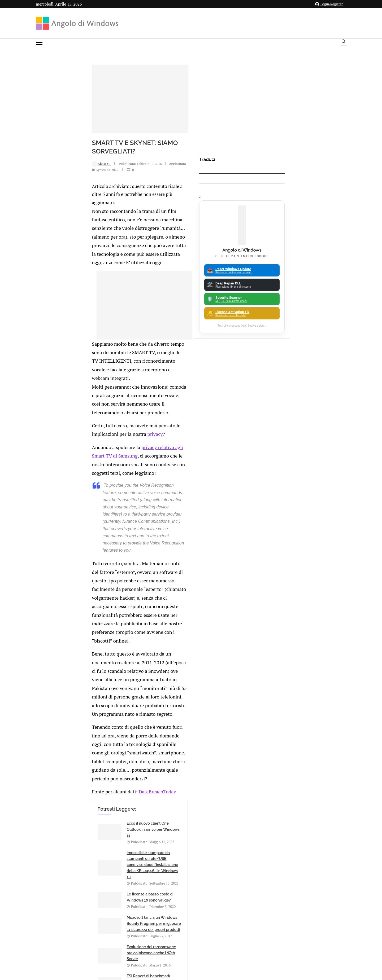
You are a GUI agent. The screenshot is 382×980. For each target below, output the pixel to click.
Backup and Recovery (302, 807)
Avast (302, 798)
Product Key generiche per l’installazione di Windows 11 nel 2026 (96, 747)
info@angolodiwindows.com (201, 900)
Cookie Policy (206, 928)
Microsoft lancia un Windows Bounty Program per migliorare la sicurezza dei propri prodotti (205, 573)
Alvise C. (52, 162)
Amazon (302, 742)
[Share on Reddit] (102, 654)
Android (302, 761)
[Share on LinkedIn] (97, 654)
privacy (187, 329)
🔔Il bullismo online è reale (91, 803)
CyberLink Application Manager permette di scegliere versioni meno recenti (208, 803)
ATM (302, 789)
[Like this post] (80, 654)
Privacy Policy (177, 928)
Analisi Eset (302, 752)
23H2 (302, 816)
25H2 (302, 825)
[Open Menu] (39, 42)
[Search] (344, 43)
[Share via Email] (119, 654)
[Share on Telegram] (114, 654)
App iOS (304, 779)
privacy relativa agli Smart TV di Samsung (131, 342)
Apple (302, 770)
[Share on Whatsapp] (108, 654)
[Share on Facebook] (86, 654)
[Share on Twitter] (91, 654)
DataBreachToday (104, 499)
